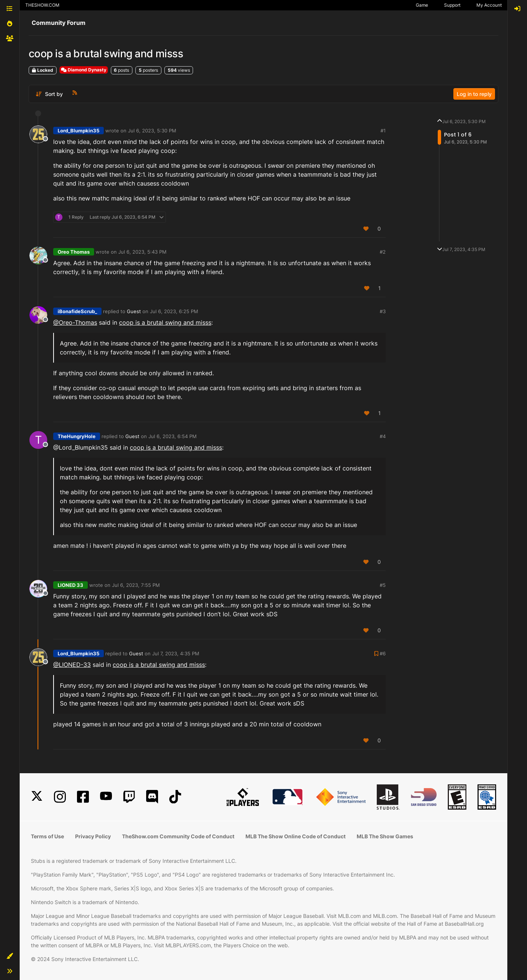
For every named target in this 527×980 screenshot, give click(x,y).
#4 (383, 436)
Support (452, 5)
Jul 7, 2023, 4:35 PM (176, 653)
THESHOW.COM (42, 5)
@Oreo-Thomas (75, 322)
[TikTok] (175, 797)
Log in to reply (474, 94)
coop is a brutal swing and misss (165, 322)
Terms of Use (47, 836)
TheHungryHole (77, 436)
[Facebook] (83, 797)
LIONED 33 (70, 585)
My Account (489, 5)
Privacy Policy (93, 836)
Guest (134, 311)
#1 (383, 131)
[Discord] (152, 797)
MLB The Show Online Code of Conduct (295, 836)
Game (422, 5)
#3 (383, 311)
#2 (383, 252)
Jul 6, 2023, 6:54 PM (173, 436)
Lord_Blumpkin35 (78, 131)
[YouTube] (106, 797)
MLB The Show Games (385, 836)
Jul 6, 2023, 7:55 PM (136, 585)
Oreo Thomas (74, 252)
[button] (10, 956)
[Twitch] (129, 797)
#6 (383, 653)
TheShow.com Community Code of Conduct (178, 836)
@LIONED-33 (72, 665)
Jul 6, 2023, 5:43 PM (142, 252)
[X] (37, 797)
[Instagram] (60, 797)
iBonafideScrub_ (77, 311)
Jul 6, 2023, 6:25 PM (174, 311)
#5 (383, 585)
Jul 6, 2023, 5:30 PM (152, 131)
